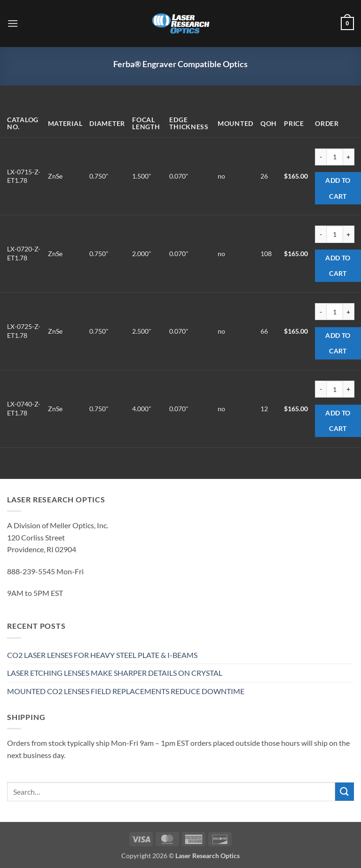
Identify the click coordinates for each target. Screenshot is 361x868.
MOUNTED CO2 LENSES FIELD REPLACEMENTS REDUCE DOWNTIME (126, 691)
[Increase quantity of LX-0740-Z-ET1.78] (349, 389)
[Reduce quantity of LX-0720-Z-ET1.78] (321, 234)
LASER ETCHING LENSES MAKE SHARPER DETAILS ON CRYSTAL (115, 673)
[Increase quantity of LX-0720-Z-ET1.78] (349, 234)
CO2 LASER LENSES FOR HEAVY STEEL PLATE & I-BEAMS (102, 655)
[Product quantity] (335, 157)
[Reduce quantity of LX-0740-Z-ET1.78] (321, 389)
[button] (13, 23)
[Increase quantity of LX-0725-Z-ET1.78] (349, 312)
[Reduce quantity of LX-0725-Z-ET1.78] (321, 312)
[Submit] (345, 792)
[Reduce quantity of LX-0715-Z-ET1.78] (321, 157)
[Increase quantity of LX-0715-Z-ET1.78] (349, 157)
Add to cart (338, 188)
